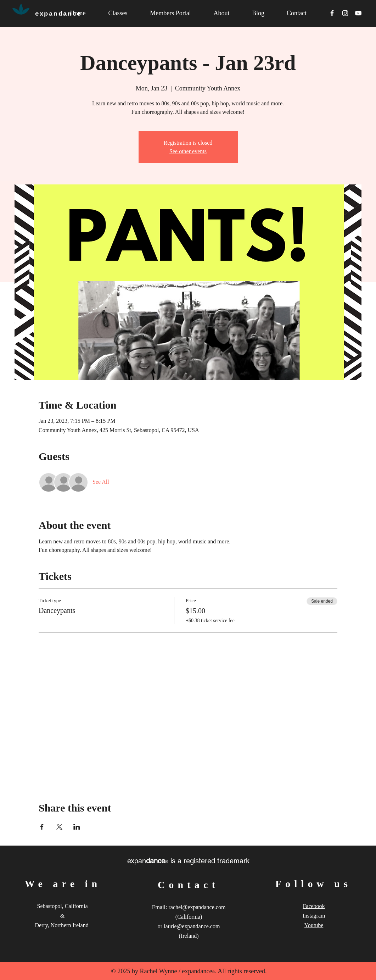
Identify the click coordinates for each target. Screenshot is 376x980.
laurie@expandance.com (192, 926)
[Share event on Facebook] (42, 827)
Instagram (314, 916)
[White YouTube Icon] (358, 13)
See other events (188, 151)
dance (58, 13)
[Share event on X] (59, 827)
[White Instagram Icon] (345, 13)
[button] (222, 13)
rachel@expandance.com (197, 907)
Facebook (314, 906)
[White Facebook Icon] (332, 13)
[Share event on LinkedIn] (77, 827)
